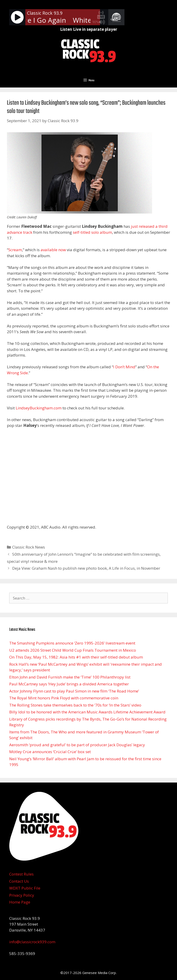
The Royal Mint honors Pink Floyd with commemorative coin (64, 698)
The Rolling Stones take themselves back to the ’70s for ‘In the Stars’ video (75, 705)
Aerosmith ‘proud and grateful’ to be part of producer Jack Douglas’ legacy (77, 745)
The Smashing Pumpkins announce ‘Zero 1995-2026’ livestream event (72, 643)
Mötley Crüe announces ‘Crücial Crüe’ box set (50, 752)
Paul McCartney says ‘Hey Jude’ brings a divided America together (69, 684)
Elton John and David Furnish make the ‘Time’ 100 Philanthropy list (70, 677)
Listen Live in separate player (89, 29)
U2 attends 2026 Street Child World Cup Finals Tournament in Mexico (73, 650)
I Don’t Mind (124, 367)
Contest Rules (21, 874)
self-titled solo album (92, 232)
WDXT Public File (25, 888)
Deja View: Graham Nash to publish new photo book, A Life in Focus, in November (86, 568)
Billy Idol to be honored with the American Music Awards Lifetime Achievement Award (87, 712)
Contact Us (19, 881)
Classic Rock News (29, 547)
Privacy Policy (22, 895)
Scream (15, 250)
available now (53, 250)
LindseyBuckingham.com (39, 408)
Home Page (20, 902)
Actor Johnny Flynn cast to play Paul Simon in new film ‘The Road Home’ (74, 691)
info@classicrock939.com (32, 942)
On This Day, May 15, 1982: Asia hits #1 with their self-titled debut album (76, 657)
